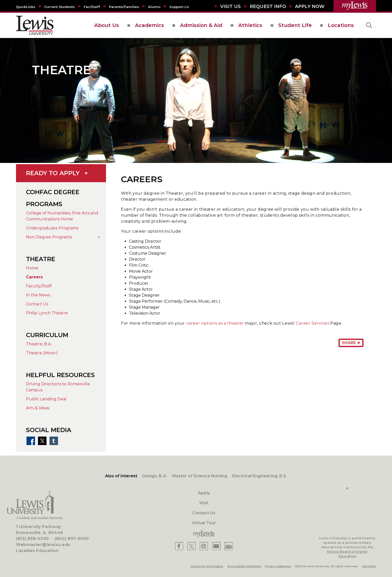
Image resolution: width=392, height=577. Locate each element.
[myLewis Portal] (355, 6)
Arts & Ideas (38, 408)
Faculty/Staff (39, 286)
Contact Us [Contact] (204, 513)
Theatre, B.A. (39, 344)
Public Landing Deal (46, 399)
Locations (341, 25)
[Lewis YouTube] (216, 546)
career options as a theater (215, 323)
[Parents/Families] (124, 6)
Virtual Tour (204, 523)
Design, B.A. (155, 476)
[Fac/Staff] (92, 6)
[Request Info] (268, 6)
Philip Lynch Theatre (47, 313)
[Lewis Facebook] (179, 546)
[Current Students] (59, 6)
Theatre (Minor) (42, 353)
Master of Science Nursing (200, 476)
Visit (204, 503)
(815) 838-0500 (32, 539)
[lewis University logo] (35, 25)
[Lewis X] (191, 546)
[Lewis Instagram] (204, 546)
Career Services (313, 323)
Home (32, 268)
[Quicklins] (26, 6)
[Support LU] (179, 6)
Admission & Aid (201, 25)
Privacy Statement (278, 566)
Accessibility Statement (244, 566)
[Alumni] (154, 6)
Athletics (250, 25)
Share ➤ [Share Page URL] (351, 343)
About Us (107, 25)
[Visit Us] (230, 6)
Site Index (369, 566)
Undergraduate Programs (52, 228)
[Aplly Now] (310, 6)
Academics (149, 25)
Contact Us (37, 304)
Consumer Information (207, 566)
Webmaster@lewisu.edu (43, 545)
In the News (38, 295)
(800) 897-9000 (72, 539)
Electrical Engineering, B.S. (260, 476)
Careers (34, 277)
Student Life (295, 25)
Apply (204, 493)
